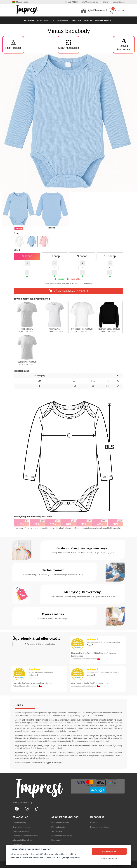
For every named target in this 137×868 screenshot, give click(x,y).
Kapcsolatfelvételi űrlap (100, 827)
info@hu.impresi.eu (90, 2)
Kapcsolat (94, 823)
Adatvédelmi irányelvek (22, 840)
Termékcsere (57, 831)
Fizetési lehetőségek (21, 831)
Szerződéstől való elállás (62, 836)
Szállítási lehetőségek (21, 827)
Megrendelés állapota (60, 823)
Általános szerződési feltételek (25, 836)
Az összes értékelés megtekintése (40, 644)
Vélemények (18, 845)
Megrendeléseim (58, 827)
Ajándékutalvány (19, 823)
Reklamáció (56, 840)
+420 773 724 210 (71, 2)
